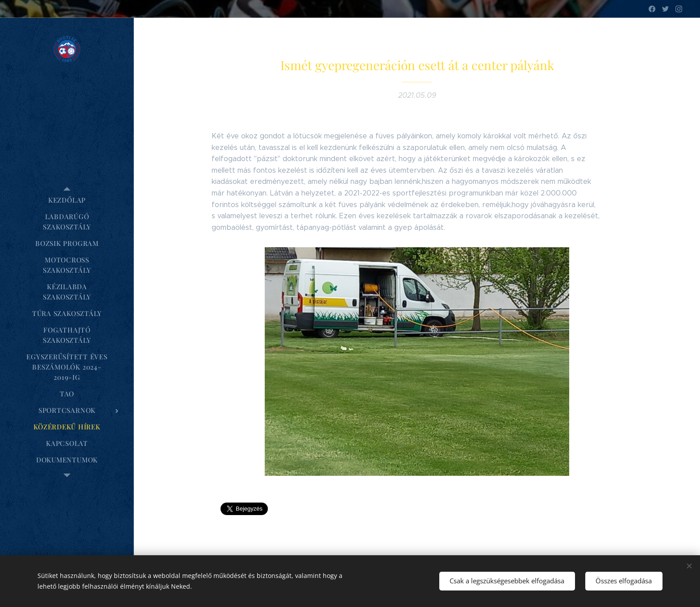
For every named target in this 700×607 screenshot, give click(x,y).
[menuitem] (67, 200)
